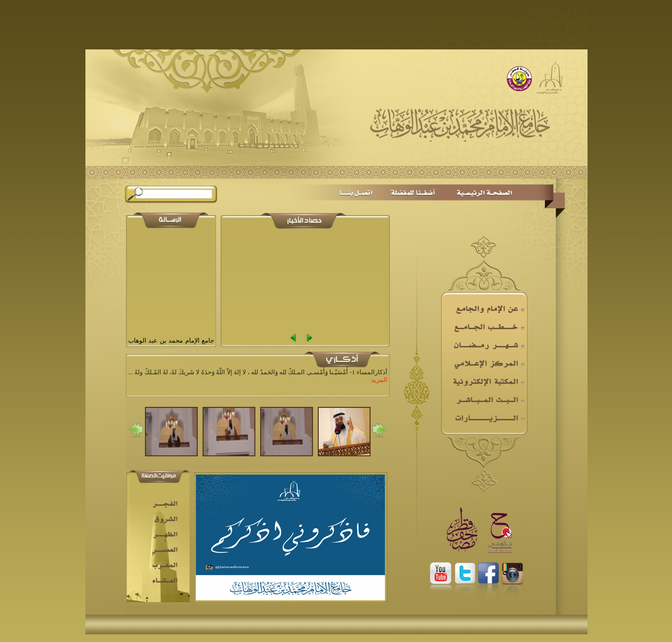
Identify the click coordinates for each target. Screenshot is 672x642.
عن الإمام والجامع (490, 309)
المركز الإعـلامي (489, 363)
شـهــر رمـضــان (489, 345)
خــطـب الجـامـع (489, 327)
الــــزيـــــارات (490, 418)
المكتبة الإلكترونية (488, 382)
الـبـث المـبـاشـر (490, 400)
